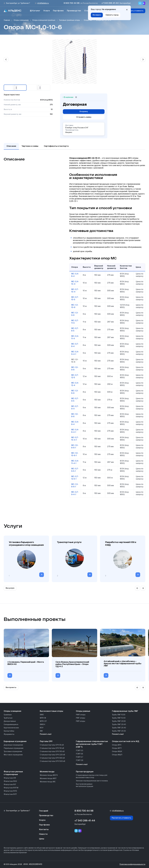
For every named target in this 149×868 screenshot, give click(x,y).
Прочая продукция (85, 772)
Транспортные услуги (69, 542)
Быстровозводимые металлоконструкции (85, 785)
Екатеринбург (125, 3)
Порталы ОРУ (46, 742)
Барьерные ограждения (15, 742)
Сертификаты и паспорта (56, 146)
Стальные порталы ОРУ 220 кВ (52, 755)
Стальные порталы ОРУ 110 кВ (52, 748)
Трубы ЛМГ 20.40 (119, 725)
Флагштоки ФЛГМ (11, 788)
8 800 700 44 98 (72, 3)
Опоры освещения (21, 20)
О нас (87, 11)
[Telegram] (76, 831)
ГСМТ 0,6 (79, 754)
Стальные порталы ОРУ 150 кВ (52, 752)
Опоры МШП (117, 755)
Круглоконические (11, 728)
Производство (74, 11)
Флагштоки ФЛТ (10, 794)
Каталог (35, 11)
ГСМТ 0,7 (79, 757)
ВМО (42, 715)
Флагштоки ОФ (10, 778)
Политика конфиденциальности (132, 864)
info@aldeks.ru (43, 3)
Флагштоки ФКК (10, 781)
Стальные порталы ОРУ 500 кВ (52, 761)
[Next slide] (143, 59)
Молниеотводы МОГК (49, 775)
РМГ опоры (80, 718)
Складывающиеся (11, 725)
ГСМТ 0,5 (80, 751)
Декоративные (10, 721)
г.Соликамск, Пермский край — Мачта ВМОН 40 (26, 663)
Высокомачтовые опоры (51, 711)
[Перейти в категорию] (42, 575)
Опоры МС (88, 20)
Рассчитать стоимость (134, 11)
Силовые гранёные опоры (69, 20)
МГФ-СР (43, 721)
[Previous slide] (6, 59)
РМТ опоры (80, 721)
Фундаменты (9, 734)
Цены (42, 839)
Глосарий (44, 811)
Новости (43, 834)
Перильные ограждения (14, 748)
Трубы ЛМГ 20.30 (119, 721)
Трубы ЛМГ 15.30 (119, 715)
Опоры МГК (117, 745)
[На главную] (13, 11)
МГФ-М (43, 718)
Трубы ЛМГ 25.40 (119, 728)
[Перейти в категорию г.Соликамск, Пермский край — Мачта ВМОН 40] (10, 675)
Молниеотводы (47, 772)
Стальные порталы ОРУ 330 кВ (52, 758)
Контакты (44, 830)
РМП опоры (81, 715)
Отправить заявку (84, 117)
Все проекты (11, 688)
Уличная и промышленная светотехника (92, 781)
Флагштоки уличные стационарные (13, 773)
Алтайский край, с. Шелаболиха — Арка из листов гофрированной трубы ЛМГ (122, 663)
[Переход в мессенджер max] (144, 3)
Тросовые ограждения (13, 752)
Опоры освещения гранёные (44, 20)
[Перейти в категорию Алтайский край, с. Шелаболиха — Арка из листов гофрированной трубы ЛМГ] (106, 675)
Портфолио (58, 11)
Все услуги (10, 588)
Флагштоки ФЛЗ (10, 791)
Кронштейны (9, 731)
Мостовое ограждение (13, 755)
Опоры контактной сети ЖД (126, 742)
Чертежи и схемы (30, 146)
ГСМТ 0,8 (80, 760)
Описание (11, 146)
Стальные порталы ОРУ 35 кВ (52, 745)
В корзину (84, 112)
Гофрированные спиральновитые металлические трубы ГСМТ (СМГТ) (92, 744)
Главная (7, 20)
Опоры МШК (117, 752)
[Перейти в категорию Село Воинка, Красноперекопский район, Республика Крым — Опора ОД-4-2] (58, 675)
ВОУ (42, 728)
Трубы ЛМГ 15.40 (119, 718)
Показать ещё (46, 734)
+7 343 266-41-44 (110, 3)
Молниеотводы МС (48, 782)
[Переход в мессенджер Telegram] (140, 3)
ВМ (41, 731)
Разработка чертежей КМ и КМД (121, 543)
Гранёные (8, 715)
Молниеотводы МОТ (48, 779)
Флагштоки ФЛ (10, 785)
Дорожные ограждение (13, 745)
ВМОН (42, 725)
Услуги (47, 11)
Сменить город (112, 15)
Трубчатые (8, 718)
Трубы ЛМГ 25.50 (119, 731)
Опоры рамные (83, 711)
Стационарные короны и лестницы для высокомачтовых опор (92, 776)
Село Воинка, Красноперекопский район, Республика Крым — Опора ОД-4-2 (72, 664)
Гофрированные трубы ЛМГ (125, 711)
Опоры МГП (117, 748)
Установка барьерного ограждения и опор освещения (26, 543)
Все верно (97, 15)
